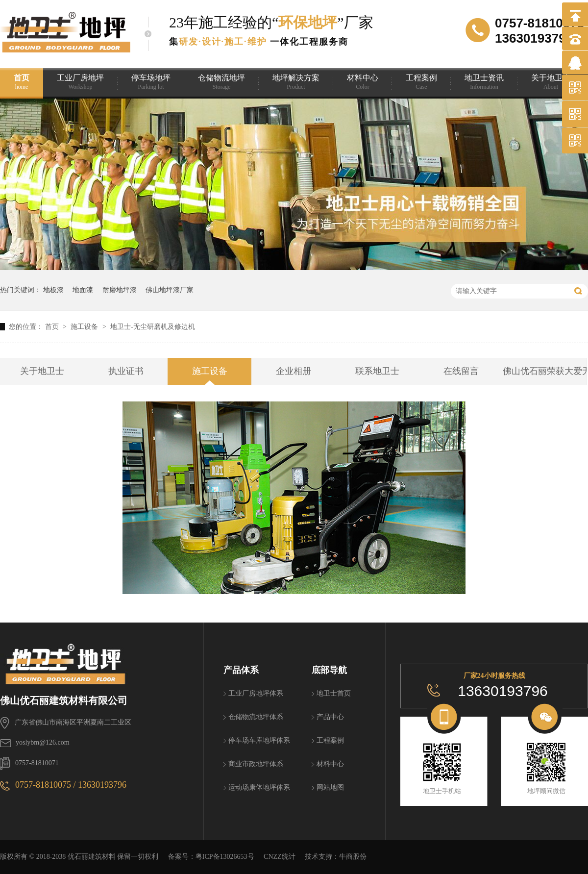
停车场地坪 (151, 82)
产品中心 (330, 717)
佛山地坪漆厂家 (170, 290)
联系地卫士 (377, 371)
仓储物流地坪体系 (256, 717)
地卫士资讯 (484, 82)
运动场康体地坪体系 (259, 787)
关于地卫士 (551, 82)
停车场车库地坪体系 (259, 740)
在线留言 (461, 371)
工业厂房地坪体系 (256, 693)
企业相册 (294, 371)
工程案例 (421, 82)
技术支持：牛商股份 (336, 857)
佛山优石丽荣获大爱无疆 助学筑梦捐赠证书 (545, 371)
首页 (22, 82)
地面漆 (83, 290)
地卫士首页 (334, 693)
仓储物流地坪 (221, 82)
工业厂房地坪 (80, 82)
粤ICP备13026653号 (225, 857)
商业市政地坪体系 (256, 764)
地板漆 (53, 290)
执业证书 (126, 371)
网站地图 (330, 787)
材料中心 (363, 82)
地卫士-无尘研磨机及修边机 (153, 327)
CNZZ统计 (280, 857)
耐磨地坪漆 (120, 290)
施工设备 (85, 327)
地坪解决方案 (296, 82)
